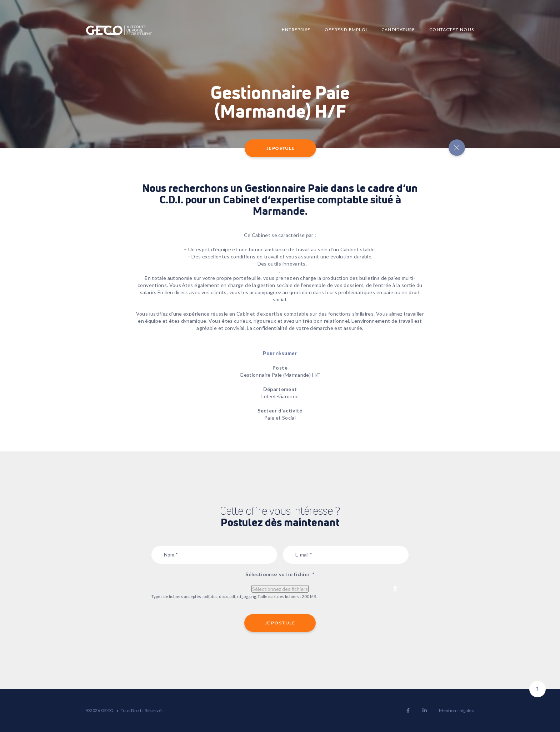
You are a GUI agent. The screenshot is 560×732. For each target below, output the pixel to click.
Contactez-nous (452, 29)
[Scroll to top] (537, 689)
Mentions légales (456, 710)
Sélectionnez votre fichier (280, 574)
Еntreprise (296, 29)
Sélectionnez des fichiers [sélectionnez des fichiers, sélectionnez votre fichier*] (280, 589)
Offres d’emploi (346, 29)
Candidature (398, 29)
